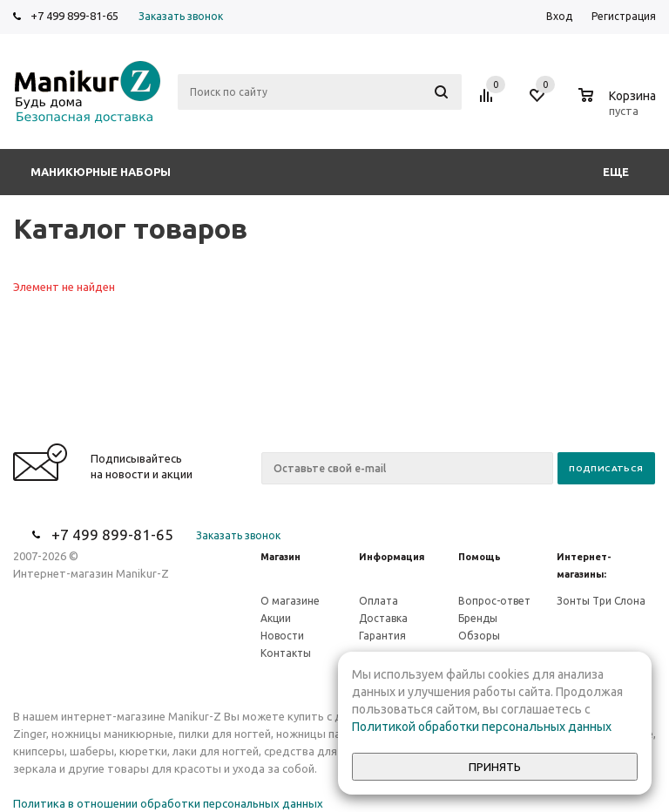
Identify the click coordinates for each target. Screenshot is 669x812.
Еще (624, 172)
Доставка (383, 618)
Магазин (280, 557)
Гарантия (382, 636)
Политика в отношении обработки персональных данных (168, 803)
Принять (495, 767)
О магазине (290, 601)
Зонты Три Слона (601, 601)
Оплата (378, 601)
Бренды (478, 618)
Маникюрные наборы (101, 172)
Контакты (286, 653)
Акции (276, 618)
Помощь (480, 557)
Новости (282, 636)
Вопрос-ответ (494, 601)
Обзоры (479, 636)
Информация (392, 557)
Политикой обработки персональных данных (482, 727)
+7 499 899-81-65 (74, 16)
